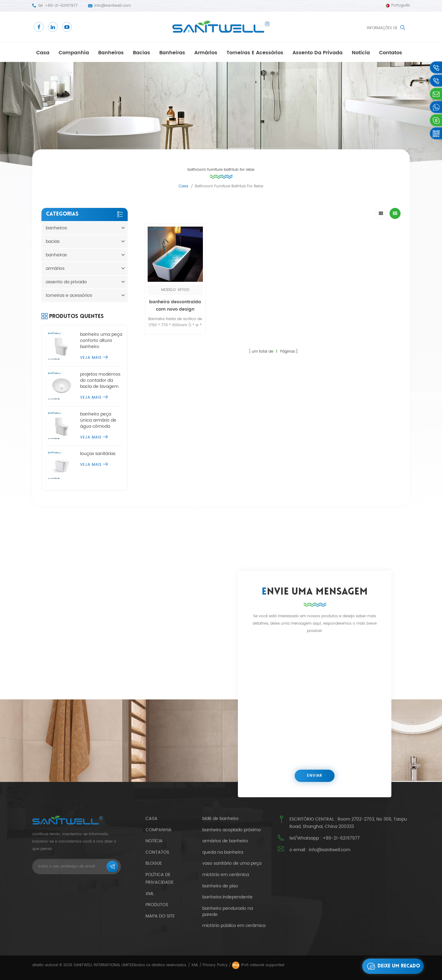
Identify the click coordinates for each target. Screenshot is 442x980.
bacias (142, 53)
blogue (154, 863)
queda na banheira (223, 852)
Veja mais (94, 358)
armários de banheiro (225, 841)
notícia (361, 53)
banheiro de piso (220, 886)
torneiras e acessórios (255, 53)
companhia (74, 53)
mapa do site (160, 916)
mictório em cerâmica (226, 875)
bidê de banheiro (220, 819)
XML (195, 965)
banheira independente (227, 897)
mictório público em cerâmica (234, 926)
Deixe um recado (392, 966)
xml (150, 894)
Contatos (391, 53)
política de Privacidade (159, 879)
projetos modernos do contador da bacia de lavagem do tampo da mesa (101, 381)
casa (43, 53)
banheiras (172, 53)
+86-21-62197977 (61, 6)
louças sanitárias (98, 454)
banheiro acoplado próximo (232, 830)
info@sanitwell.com (112, 6)
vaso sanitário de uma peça (232, 863)
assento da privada (318, 53)
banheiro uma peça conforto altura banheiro (101, 341)
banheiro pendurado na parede (228, 912)
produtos (157, 905)
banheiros (111, 53)
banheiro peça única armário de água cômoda (98, 420)
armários (206, 53)
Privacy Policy (215, 965)
